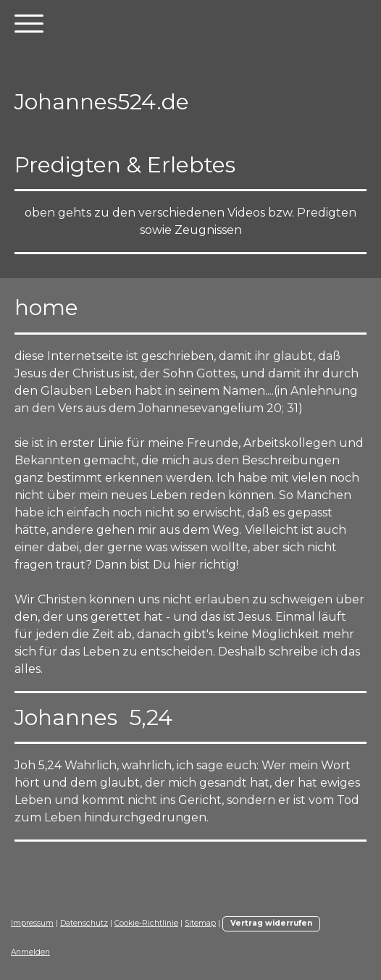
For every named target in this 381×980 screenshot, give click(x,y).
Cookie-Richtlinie (146, 923)
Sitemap (200, 923)
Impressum (32, 923)
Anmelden (30, 952)
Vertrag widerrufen (271, 923)
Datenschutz (84, 923)
